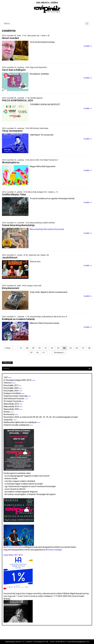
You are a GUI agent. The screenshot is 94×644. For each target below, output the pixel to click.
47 (21, 348)
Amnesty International (16, 547)
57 (83, 348)
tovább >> (88, 46)
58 (89, 348)
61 (44, 353)
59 (31, 353)
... (15, 348)
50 (40, 348)
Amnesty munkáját (54, 550)
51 (46, 348)
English (7, 363)
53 (58, 348)
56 (77, 348)
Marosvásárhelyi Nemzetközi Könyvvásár (47, 229)
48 (27, 348)
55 (71, 348)
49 (33, 348)
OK (90, 369)
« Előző (7, 348)
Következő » (59, 353)
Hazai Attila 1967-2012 (13, 555)
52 (52, 348)
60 (38, 353)
